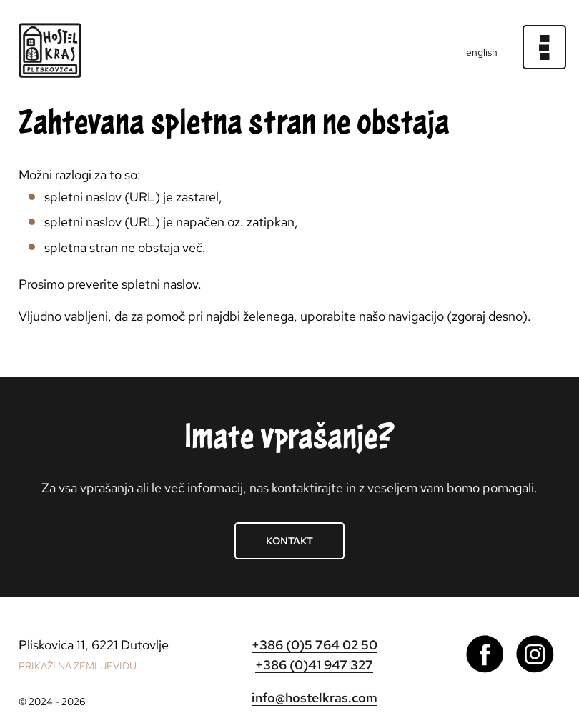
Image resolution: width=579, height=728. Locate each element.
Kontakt (289, 541)
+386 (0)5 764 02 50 (315, 645)
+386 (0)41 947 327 (314, 665)
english (482, 52)
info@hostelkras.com (315, 698)
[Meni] (545, 47)
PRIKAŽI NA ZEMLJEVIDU (78, 666)
